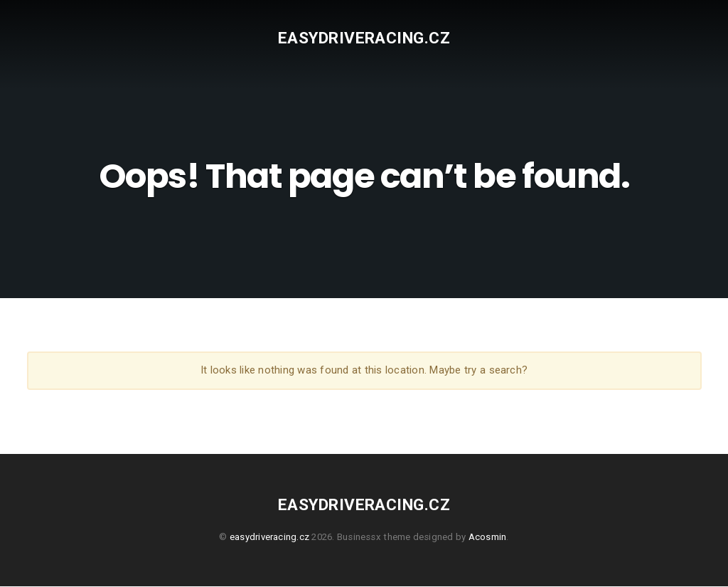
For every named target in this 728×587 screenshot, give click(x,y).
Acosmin (488, 538)
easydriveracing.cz (364, 38)
